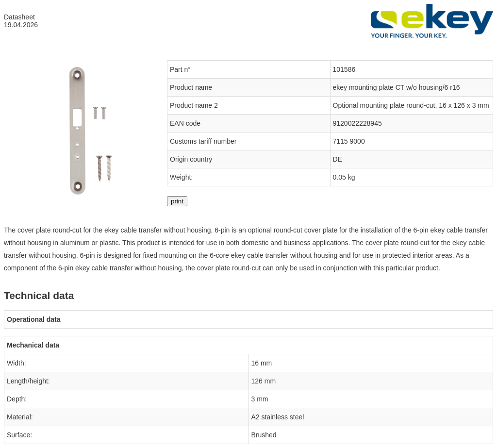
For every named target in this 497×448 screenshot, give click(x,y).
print (177, 201)
